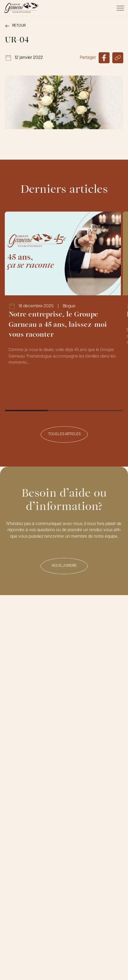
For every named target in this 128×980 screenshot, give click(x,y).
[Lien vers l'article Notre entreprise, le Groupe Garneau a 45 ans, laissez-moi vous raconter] (63, 303)
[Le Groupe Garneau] (21, 8)
